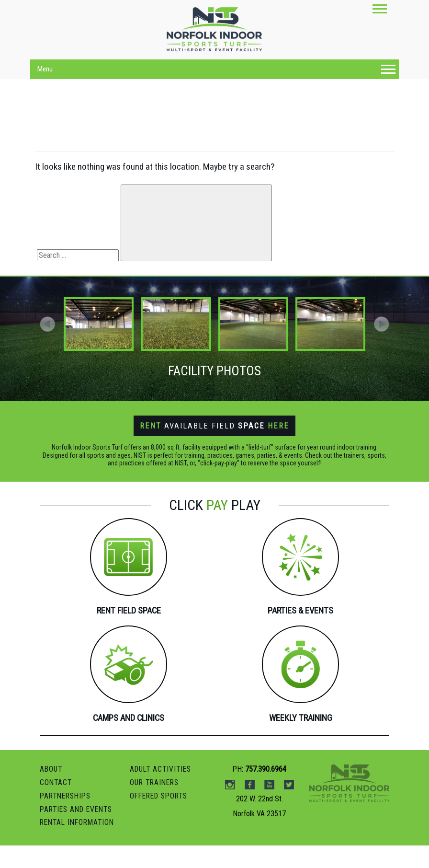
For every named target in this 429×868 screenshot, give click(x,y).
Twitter (289, 809)
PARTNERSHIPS (68, 819)
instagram (230, 809)
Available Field (215, 426)
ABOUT (52, 793)
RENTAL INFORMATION (79, 845)
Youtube (269, 809)
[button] (382, 324)
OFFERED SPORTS (161, 819)
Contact (56, 806)
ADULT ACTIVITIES (163, 793)
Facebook (250, 809)
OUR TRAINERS (156, 806)
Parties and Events (79, 832)
